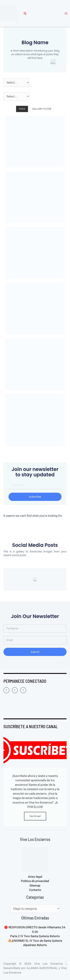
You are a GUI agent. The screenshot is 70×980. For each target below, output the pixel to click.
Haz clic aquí (35, 816)
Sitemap (35, 885)
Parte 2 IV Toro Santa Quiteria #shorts (35, 936)
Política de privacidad (35, 881)
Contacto (35, 890)
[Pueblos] (16, 96)
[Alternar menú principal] (66, 13)
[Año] (16, 82)
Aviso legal (35, 877)
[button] (25, 14)
